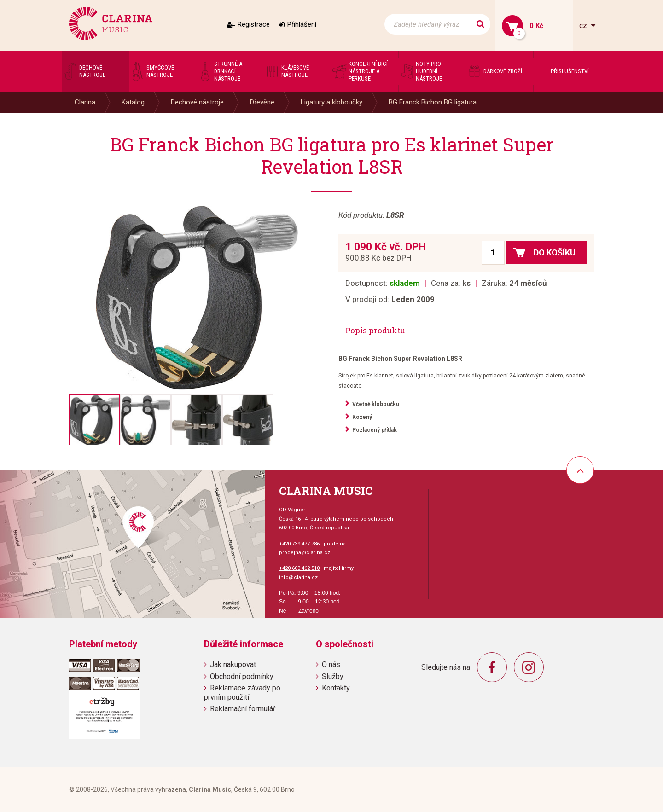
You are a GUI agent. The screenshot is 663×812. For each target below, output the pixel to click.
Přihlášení (302, 24)
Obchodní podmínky (242, 676)
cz (584, 26)
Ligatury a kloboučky (331, 102)
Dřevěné (262, 102)
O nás (331, 664)
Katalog (133, 102)
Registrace (254, 24)
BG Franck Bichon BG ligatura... (435, 102)
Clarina (85, 102)
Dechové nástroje (197, 102)
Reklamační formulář (243, 709)
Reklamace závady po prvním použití (242, 692)
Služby (333, 676)
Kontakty (336, 688)
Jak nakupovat (233, 664)
